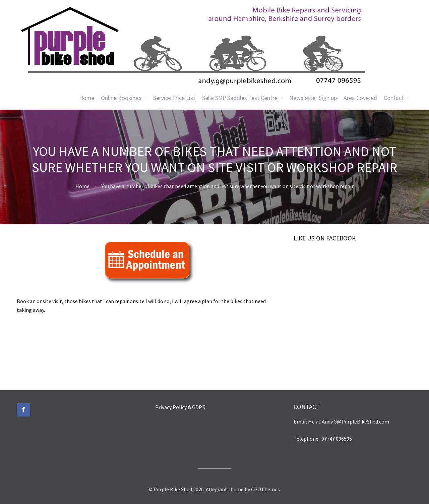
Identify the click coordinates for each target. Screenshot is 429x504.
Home (87, 98)
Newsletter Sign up (313, 98)
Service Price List (174, 98)
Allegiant (217, 489)
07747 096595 (337, 439)
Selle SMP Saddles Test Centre (240, 98)
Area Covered (360, 98)
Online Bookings (121, 98)
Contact (394, 98)
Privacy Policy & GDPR (180, 407)
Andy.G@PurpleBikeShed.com (355, 422)
